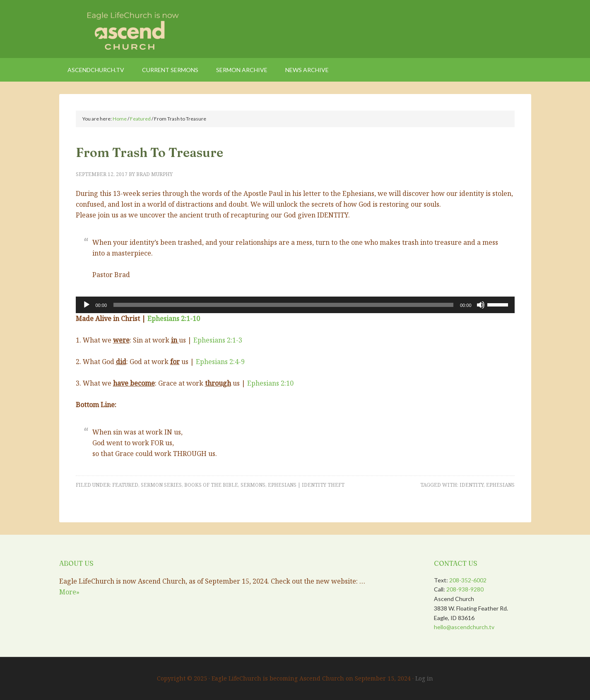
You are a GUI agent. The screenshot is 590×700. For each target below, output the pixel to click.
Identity (472, 485)
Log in (424, 678)
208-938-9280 (465, 589)
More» (69, 592)
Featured (125, 485)
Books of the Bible (211, 485)
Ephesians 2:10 (270, 383)
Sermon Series (161, 485)
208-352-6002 (468, 580)
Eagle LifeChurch (130, 29)
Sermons (253, 485)
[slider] (283, 305)
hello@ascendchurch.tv (464, 627)
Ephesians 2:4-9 (220, 362)
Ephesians (500, 485)
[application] (295, 305)
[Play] (87, 305)
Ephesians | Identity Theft (306, 485)
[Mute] (481, 305)
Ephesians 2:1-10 (174, 319)
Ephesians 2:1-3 (218, 340)
